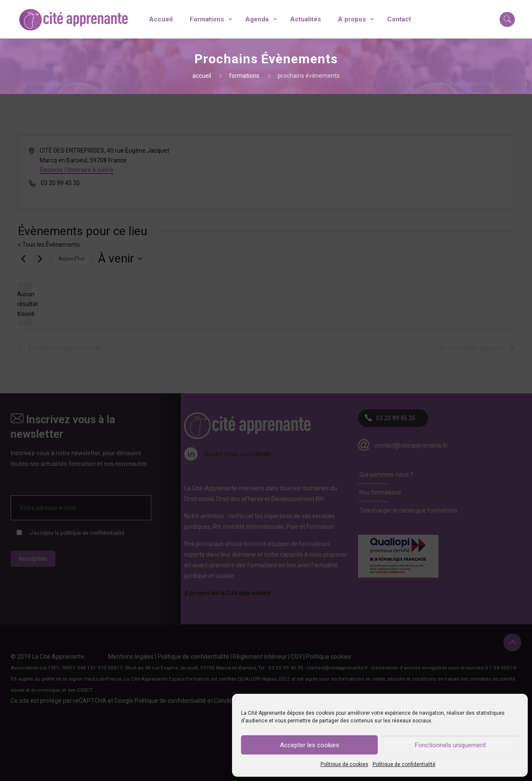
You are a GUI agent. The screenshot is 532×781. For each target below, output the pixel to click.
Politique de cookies (344, 764)
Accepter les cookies (310, 745)
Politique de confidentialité (404, 764)
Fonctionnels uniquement (450, 745)
